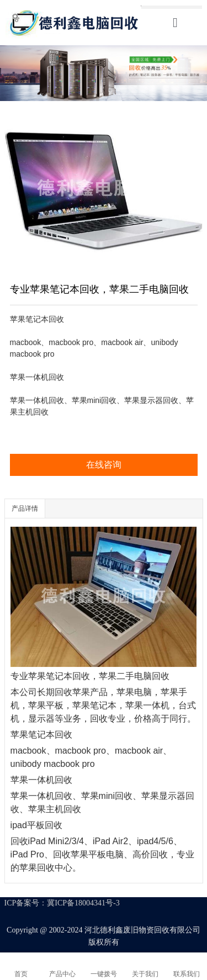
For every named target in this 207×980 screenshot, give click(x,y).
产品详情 (25, 508)
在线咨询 (104, 465)
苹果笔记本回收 (59, 676)
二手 (143, 676)
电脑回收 (152, 676)
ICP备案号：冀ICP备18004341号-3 (62, 903)
